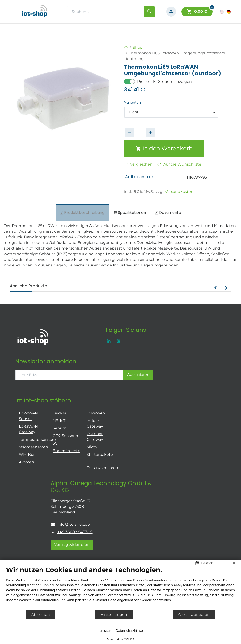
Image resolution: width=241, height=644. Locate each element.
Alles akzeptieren (194, 614)
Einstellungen (114, 614)
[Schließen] (234, 563)
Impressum (104, 631)
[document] (120, 588)
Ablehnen (41, 614)
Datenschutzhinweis (131, 631)
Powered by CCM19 (120, 639)
